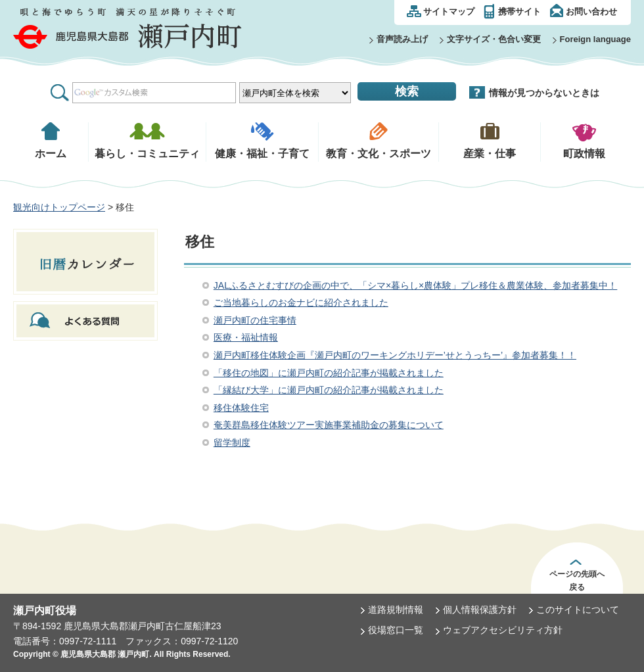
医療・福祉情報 (246, 337)
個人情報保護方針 (480, 610)
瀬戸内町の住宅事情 (255, 320)
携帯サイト (519, 12)
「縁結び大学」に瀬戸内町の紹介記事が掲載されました (329, 390)
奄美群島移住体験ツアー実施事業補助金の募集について (329, 425)
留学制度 (232, 443)
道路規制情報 (396, 610)
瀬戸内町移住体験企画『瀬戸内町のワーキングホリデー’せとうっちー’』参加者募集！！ (395, 355)
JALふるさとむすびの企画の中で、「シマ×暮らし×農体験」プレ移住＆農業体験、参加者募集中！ (415, 285)
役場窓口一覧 (396, 630)
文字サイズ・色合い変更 (494, 39)
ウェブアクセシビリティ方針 (503, 630)
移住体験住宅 (241, 408)
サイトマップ (449, 12)
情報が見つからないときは (544, 93)
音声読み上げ (402, 39)
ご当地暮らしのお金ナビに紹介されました (301, 302)
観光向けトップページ (59, 207)
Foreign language (595, 39)
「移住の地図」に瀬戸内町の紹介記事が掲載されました (329, 373)
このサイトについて (578, 610)
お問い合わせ (591, 12)
